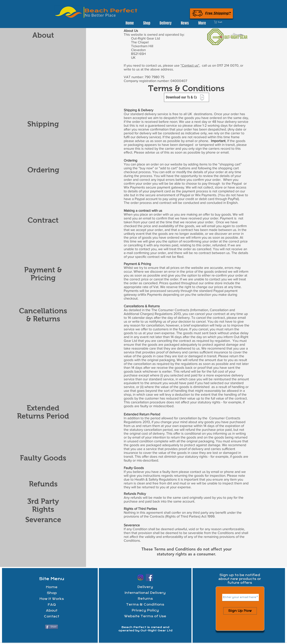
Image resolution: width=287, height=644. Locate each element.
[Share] (52, 627)
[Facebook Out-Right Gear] (149, 577)
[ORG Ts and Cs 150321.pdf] (202, 98)
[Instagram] (140, 577)
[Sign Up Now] (240, 611)
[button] (165, 23)
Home (52, 587)
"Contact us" (190, 65)
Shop (52, 593)
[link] (223, 22)
